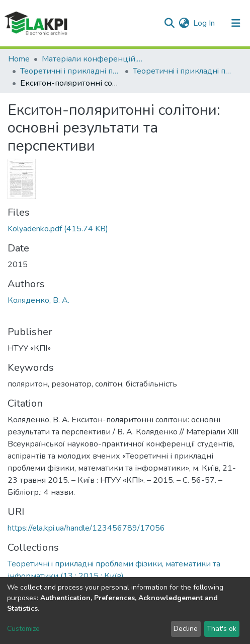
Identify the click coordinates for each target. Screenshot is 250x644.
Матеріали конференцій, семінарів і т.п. (92, 59)
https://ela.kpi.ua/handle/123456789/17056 (86, 528)
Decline (186, 629)
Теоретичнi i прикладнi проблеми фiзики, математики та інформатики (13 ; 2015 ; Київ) (183, 71)
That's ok (222, 629)
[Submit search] (169, 23)
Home (19, 59)
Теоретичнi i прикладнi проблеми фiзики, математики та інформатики (70, 71)
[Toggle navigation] (236, 23)
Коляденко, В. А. (38, 300)
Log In (204, 23)
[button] (184, 23)
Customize (23, 629)
